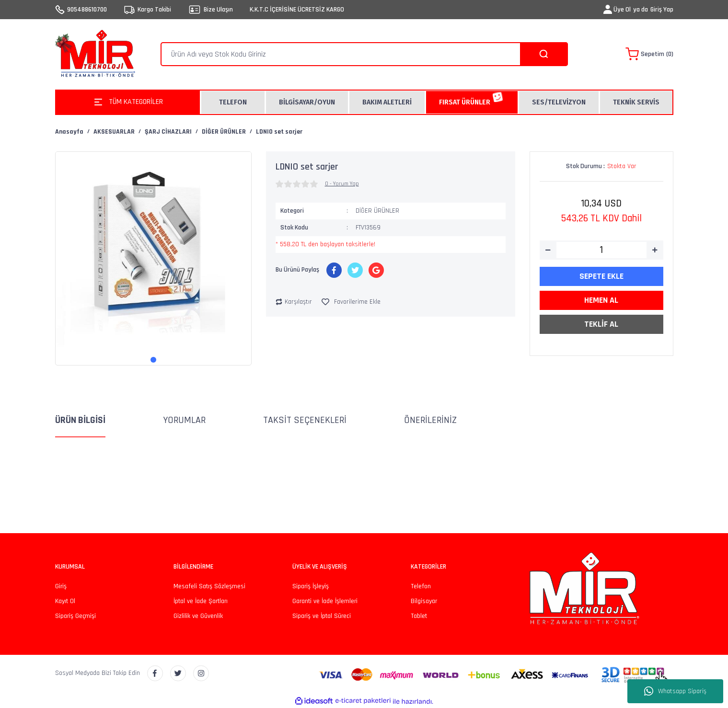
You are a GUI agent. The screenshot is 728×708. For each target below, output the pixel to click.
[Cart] (649, 54)
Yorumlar (184, 420)
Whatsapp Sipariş (675, 691)
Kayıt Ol (65, 601)
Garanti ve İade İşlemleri (325, 601)
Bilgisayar (424, 601)
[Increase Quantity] (655, 250)
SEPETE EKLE (601, 276)
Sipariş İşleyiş (311, 586)
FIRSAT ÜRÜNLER (465, 102)
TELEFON (233, 102)
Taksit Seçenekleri (305, 420)
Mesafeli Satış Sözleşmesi (209, 586)
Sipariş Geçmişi (75, 616)
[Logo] (97, 54)
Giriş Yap (662, 10)
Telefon (421, 586)
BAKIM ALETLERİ (387, 102)
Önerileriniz (430, 420)
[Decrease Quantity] (548, 250)
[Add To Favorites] (351, 302)
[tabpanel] (153, 250)
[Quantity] (601, 250)
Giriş (61, 586)
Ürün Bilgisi (80, 420)
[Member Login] (608, 10)
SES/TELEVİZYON (559, 102)
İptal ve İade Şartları (201, 601)
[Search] (364, 54)
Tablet (419, 616)
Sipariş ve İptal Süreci (322, 616)
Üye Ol (622, 10)
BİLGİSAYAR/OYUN (307, 102)
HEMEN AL (601, 300)
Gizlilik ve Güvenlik (198, 616)
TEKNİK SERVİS (636, 102)
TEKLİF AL (601, 324)
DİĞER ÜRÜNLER (377, 211)
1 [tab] (153, 360)
